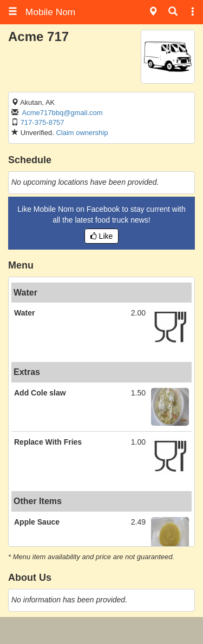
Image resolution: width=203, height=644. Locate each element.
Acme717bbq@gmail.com (63, 113)
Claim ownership (82, 133)
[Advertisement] (102, 630)
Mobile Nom (42, 12)
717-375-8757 (42, 122)
